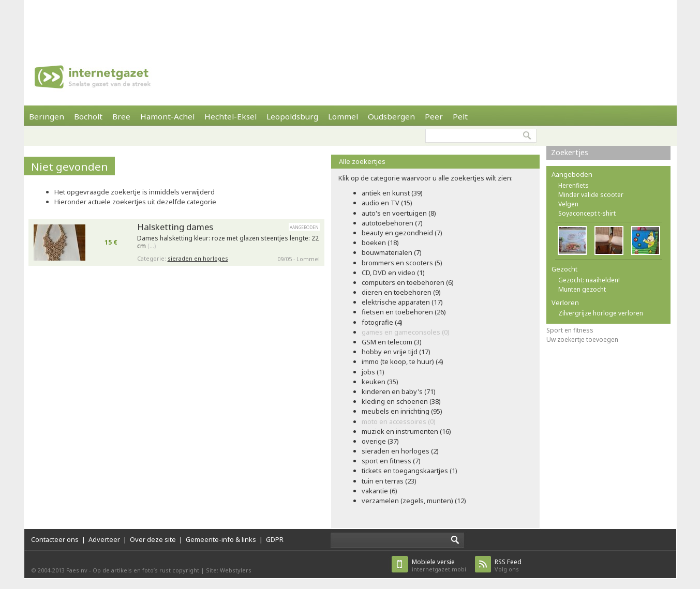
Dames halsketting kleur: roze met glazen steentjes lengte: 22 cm (228, 242)
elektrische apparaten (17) (402, 302)
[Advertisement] (350, 23)
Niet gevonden (70, 167)
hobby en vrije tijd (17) (396, 352)
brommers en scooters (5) (402, 263)
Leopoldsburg (292, 116)
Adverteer (104, 539)
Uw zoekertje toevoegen (582, 339)
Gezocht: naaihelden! (589, 280)
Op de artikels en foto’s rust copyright (146, 570)
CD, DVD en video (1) (393, 273)
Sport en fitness (570, 330)
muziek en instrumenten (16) (406, 431)
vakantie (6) (379, 491)
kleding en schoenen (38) (401, 401)
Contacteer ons (55, 539)
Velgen (568, 204)
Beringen (47, 116)
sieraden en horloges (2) (400, 451)
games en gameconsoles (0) (406, 332)
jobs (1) (373, 372)
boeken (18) (380, 243)
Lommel (343, 116)
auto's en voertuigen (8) (399, 213)
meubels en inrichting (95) (402, 411)
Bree (121, 116)
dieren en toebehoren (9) (401, 292)
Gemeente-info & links (221, 539)
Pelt (460, 116)
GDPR (275, 539)
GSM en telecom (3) (392, 342)
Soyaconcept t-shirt (587, 213)
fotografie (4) (382, 322)
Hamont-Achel (167, 116)
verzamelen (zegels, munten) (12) (414, 501)
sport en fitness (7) (391, 461)
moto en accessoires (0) (399, 421)
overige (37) (380, 441)
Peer (434, 116)
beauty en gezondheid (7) (402, 233)
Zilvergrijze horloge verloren (601, 313)
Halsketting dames (175, 227)
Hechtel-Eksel (230, 116)
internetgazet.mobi (439, 565)
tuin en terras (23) (389, 481)
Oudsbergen (391, 116)
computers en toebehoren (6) (408, 282)
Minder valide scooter (591, 195)
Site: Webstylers (229, 570)
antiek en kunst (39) (392, 193)
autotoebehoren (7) (392, 223)
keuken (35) (380, 382)
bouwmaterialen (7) (392, 252)
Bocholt (88, 116)
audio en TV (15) (387, 203)
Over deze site (153, 539)
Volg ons (508, 565)
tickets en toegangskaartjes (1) (409, 471)
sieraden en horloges (198, 258)
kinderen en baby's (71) (399, 391)
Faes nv (77, 570)
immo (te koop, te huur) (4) (403, 361)
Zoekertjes (570, 152)
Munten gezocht (582, 289)
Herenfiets (574, 185)
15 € (111, 242)
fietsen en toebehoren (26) (404, 312)
